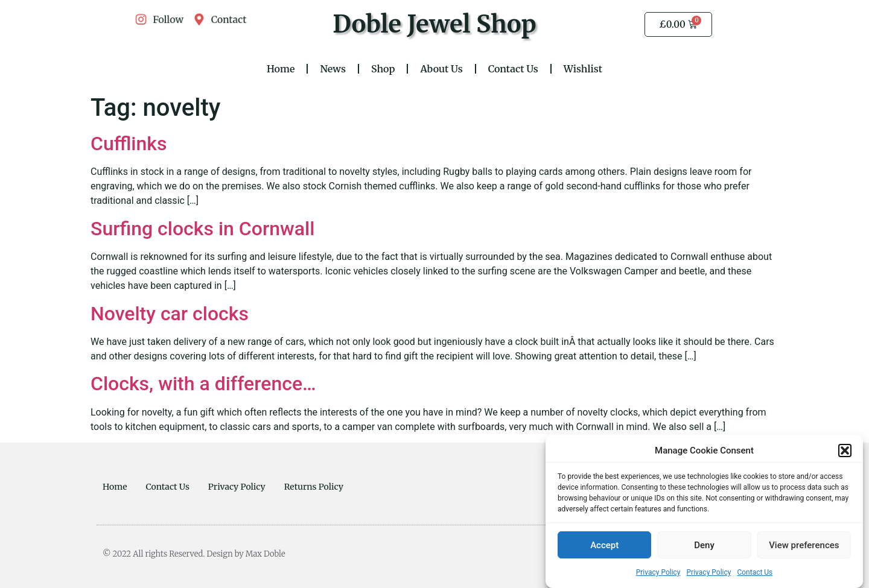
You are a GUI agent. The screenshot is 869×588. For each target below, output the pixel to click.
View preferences (804, 548)
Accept (604, 548)
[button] (845, 454)
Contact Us (755, 575)
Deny (704, 548)
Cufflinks (129, 144)
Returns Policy (314, 487)
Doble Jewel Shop (434, 24)
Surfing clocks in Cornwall (202, 229)
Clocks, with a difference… (203, 384)
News (333, 69)
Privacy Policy (658, 575)
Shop (383, 69)
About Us (441, 69)
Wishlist (583, 69)
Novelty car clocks (170, 314)
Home (281, 69)
